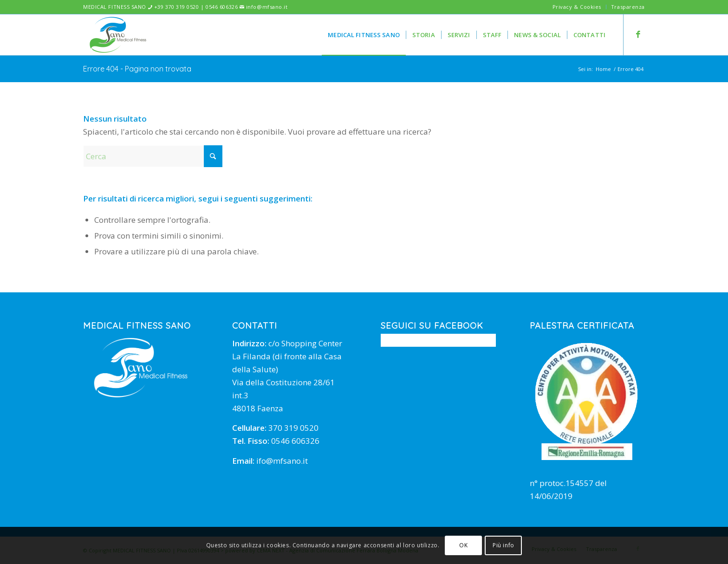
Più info (504, 545)
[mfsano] (118, 35)
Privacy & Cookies (577, 7)
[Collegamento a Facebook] (638, 34)
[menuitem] (577, 7)
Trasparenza (628, 7)
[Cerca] (153, 156)
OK (463, 545)
